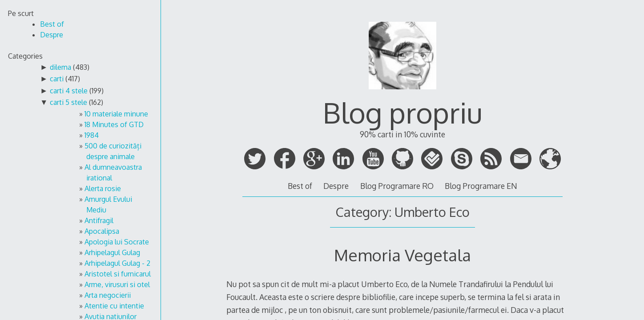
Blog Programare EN (481, 186)
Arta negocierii (108, 295)
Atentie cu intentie (114, 306)
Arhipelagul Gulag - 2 (117, 263)
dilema (60, 67)
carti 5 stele (68, 102)
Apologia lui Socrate (117, 242)
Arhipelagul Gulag (112, 252)
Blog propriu (402, 112)
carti (57, 79)
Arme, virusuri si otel (117, 284)
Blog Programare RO (397, 186)
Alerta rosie (103, 188)
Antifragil (99, 220)
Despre (336, 186)
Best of (300, 186)
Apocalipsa (102, 231)
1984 (92, 135)
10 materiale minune (116, 114)
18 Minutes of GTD (114, 124)
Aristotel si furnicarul (118, 274)
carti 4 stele (69, 91)
